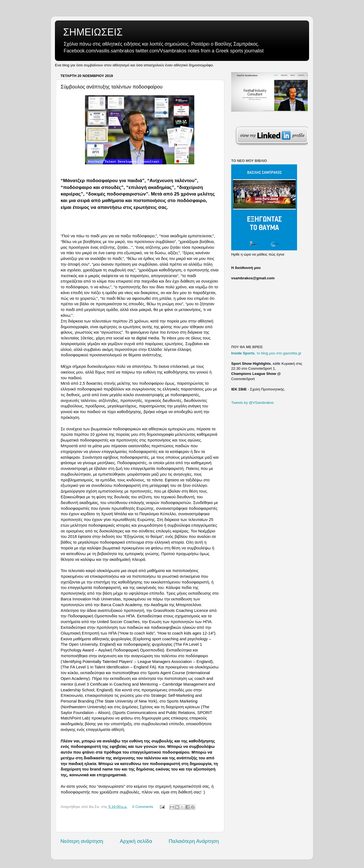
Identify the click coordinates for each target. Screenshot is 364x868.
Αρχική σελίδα (136, 841)
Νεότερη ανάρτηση (82, 841)
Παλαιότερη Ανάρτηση (194, 841)
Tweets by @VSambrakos (253, 403)
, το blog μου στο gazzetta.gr (266, 353)
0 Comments (143, 807)
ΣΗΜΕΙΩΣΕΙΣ (93, 32)
